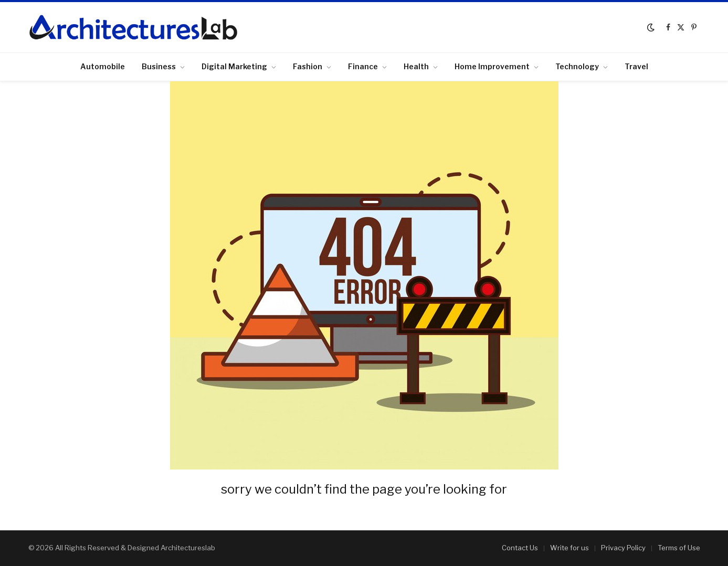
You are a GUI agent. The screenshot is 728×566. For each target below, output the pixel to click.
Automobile (103, 66)
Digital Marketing (234, 66)
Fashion (308, 66)
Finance (363, 66)
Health (416, 66)
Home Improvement (492, 66)
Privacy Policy (623, 548)
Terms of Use (679, 548)
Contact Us (520, 548)
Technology (577, 66)
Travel (636, 66)
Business (159, 66)
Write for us (569, 548)
